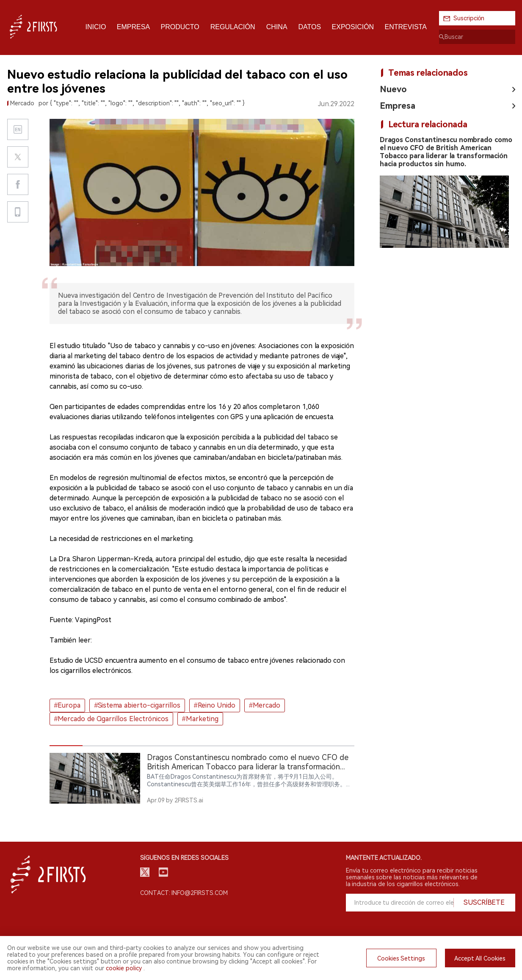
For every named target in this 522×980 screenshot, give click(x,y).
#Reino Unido (215, 705)
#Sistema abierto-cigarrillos (137, 705)
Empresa (398, 106)
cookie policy (124, 968)
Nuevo (393, 89)
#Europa (68, 705)
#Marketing (200, 719)
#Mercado (265, 705)
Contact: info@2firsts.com (184, 893)
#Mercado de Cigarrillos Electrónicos (111, 719)
